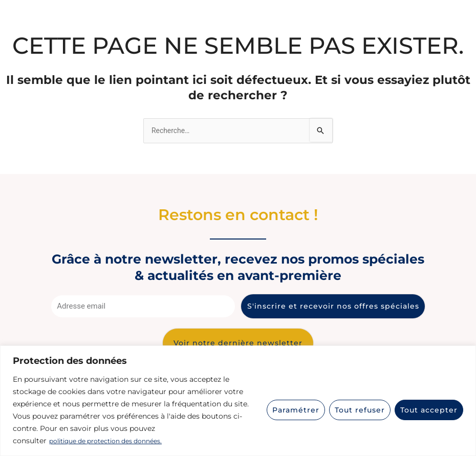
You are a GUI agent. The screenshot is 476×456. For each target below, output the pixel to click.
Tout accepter (429, 410)
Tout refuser (360, 410)
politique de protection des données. (114, 441)
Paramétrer (296, 410)
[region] (238, 401)
